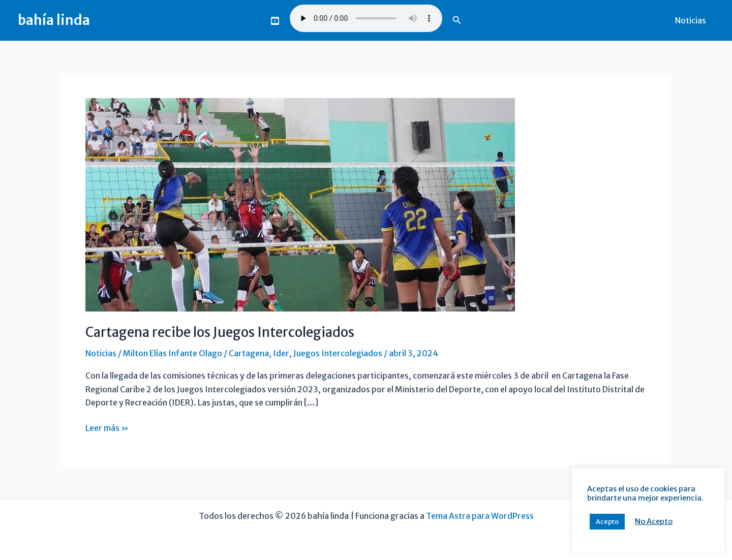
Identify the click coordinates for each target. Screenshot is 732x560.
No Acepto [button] (654, 521)
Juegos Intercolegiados (338, 353)
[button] (457, 20)
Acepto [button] (607, 522)
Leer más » (107, 428)
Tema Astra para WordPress (480, 516)
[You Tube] (275, 21)
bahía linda (54, 20)
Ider (281, 353)
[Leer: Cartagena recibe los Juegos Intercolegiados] (300, 204)
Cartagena (249, 353)
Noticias (691, 20)
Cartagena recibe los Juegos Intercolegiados (220, 332)
